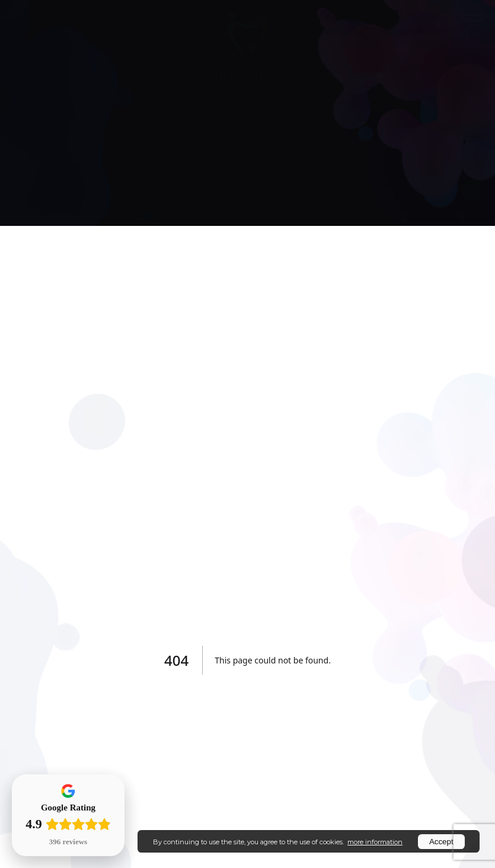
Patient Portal (150, 23)
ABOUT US (71, 68)
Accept (441, 842)
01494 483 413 (338, 24)
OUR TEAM (167, 68)
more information (375, 842)
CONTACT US (452, 75)
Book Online (86, 23)
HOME (35, 68)
